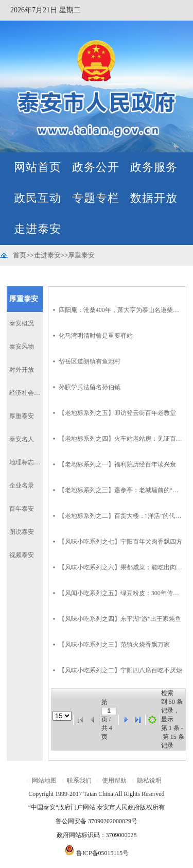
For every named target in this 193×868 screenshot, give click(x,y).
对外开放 (22, 370)
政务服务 (154, 167)
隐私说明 (149, 780)
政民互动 (38, 198)
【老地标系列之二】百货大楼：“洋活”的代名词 (121, 516)
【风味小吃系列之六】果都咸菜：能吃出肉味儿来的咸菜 (121, 567)
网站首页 (38, 167)
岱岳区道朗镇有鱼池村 (90, 361)
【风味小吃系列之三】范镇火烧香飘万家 (114, 645)
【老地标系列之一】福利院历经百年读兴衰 (117, 464)
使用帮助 (114, 780)
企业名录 (22, 485)
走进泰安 (38, 229)
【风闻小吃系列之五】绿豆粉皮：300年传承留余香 (121, 593)
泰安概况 (22, 323)
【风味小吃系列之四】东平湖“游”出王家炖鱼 (120, 619)
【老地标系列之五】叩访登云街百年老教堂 (117, 413)
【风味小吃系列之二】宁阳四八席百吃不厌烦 (120, 670)
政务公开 (96, 167)
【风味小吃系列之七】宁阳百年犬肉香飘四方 (120, 542)
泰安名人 (22, 439)
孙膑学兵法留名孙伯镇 (90, 387)
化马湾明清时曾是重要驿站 (96, 336)
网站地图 (44, 780)
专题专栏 (96, 198)
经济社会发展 (26, 393)
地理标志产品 (26, 462)
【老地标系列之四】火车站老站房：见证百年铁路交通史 (121, 439)
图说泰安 (22, 532)
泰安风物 (22, 346)
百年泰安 (22, 509)
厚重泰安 (81, 255)
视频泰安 (22, 555)
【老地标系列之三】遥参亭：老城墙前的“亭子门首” (121, 490)
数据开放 (154, 198)
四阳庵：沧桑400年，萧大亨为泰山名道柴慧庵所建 (121, 310)
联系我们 (79, 780)
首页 (20, 255)
